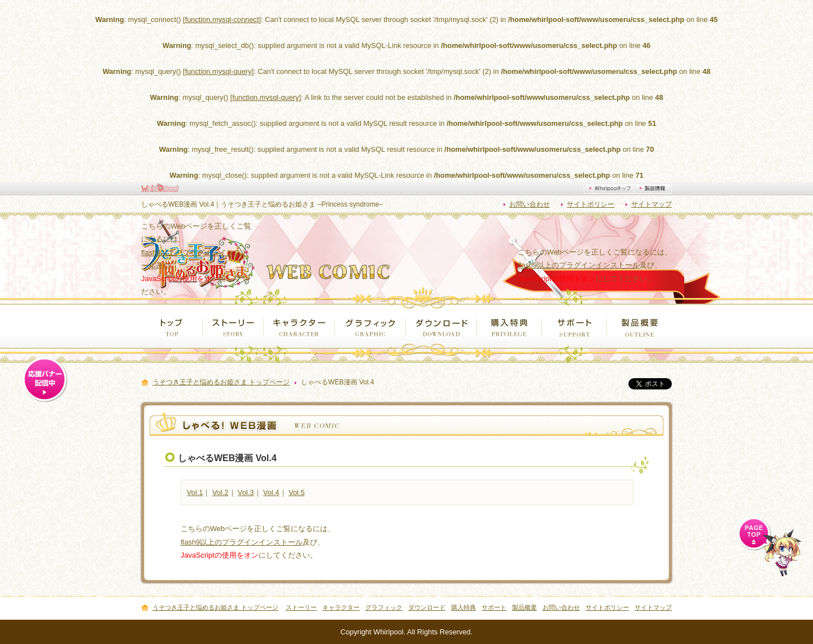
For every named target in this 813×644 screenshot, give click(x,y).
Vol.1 (195, 492)
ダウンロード (442, 326)
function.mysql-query (218, 71)
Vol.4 (271, 492)
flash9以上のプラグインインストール (579, 265)
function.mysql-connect (222, 19)
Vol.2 (220, 492)
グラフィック (370, 326)
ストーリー (233, 326)
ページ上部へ (770, 547)
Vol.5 (296, 492)
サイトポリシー (591, 204)
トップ (172, 326)
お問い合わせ (530, 204)
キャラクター (299, 326)
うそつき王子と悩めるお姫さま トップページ (221, 382)
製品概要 (639, 326)
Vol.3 (246, 492)
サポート (574, 326)
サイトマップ (652, 204)
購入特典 (510, 326)
